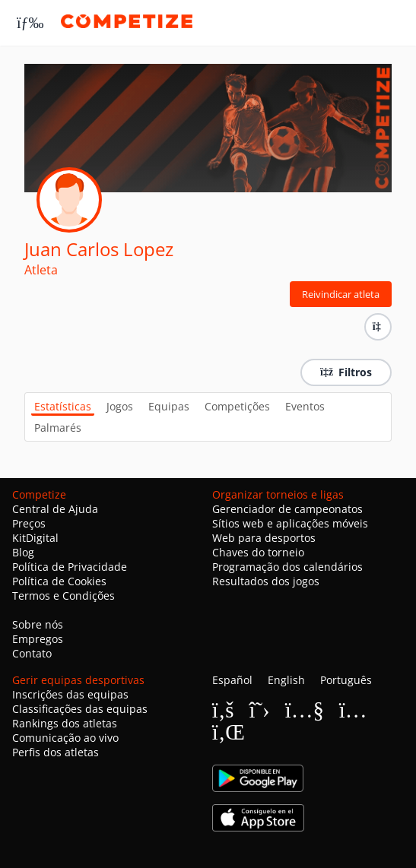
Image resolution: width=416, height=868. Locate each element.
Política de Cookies (59, 581)
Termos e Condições (64, 596)
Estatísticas (63, 406)
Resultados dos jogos (266, 581)
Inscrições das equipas (70, 694)
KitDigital (35, 538)
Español (232, 680)
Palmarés (58, 428)
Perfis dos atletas (56, 752)
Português (346, 680)
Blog (23, 552)
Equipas (169, 406)
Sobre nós (38, 624)
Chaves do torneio (258, 552)
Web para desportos (264, 538)
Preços (29, 523)
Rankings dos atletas (65, 723)
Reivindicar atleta (341, 294)
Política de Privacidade (70, 567)
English (286, 680)
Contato (32, 653)
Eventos (305, 406)
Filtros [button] (346, 372)
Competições (237, 406)
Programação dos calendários (287, 567)
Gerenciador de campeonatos (287, 509)
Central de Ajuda (55, 509)
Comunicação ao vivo (65, 738)
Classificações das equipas (80, 709)
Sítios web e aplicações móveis (290, 523)
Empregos (38, 639)
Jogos (120, 406)
